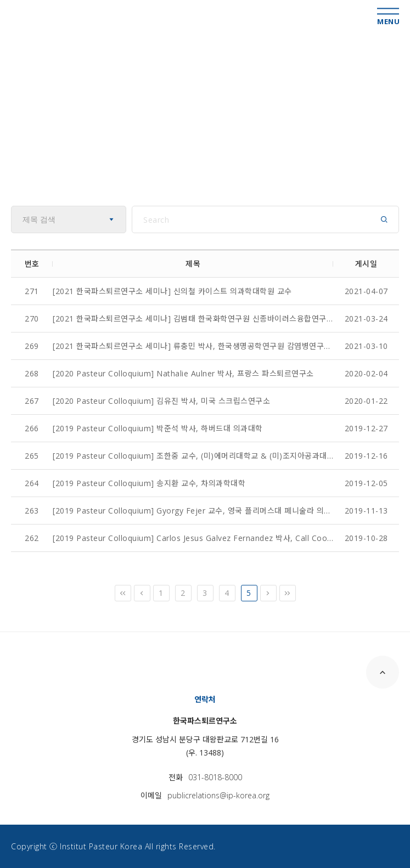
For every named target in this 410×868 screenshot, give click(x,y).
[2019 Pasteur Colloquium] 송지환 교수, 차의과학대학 (149, 483)
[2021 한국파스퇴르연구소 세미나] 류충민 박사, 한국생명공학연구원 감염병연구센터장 (193, 346)
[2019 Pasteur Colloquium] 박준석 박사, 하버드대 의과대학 (158, 428)
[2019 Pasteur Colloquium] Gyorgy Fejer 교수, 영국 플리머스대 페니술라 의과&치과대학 (193, 511)
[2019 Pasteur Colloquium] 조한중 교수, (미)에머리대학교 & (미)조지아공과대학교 (193, 456)
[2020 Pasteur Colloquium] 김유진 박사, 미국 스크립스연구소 (161, 401)
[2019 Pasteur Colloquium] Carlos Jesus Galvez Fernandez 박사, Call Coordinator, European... (193, 538)
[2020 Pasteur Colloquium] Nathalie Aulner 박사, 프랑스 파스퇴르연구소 (183, 373)
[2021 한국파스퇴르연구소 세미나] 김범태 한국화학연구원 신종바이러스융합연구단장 (193, 319)
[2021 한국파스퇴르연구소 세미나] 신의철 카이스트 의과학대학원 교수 (172, 291)
